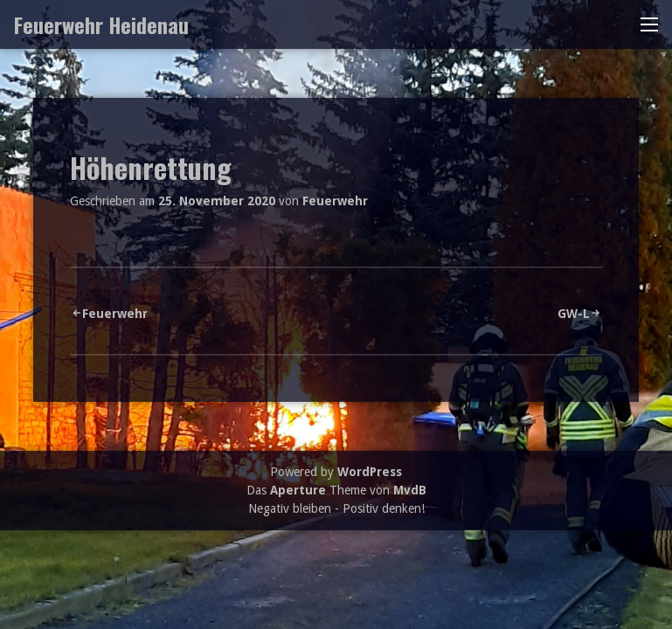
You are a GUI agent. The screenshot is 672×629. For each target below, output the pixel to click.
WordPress (370, 472)
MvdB (410, 490)
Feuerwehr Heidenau (101, 24)
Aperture (298, 490)
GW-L (574, 314)
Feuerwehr (335, 201)
